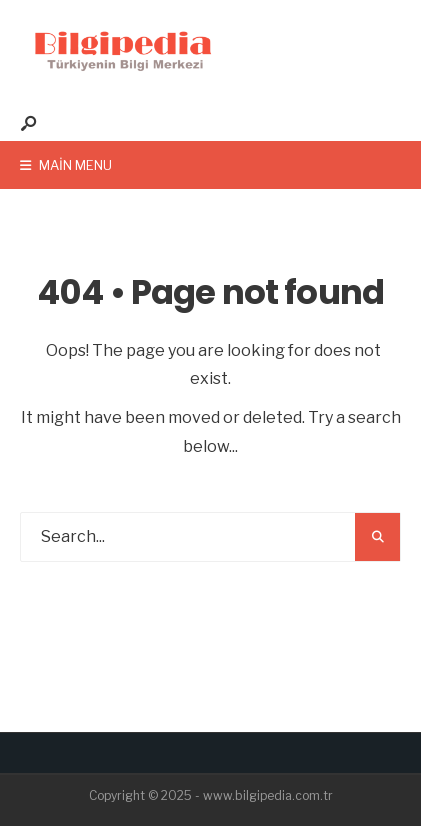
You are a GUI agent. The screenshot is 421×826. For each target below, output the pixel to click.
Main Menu (66, 165)
